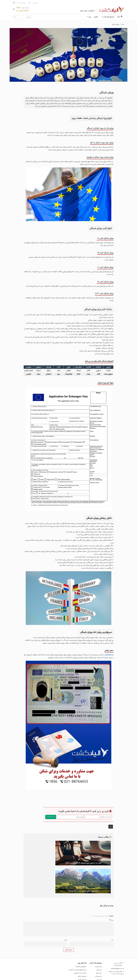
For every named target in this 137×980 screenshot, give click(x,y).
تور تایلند (99, 944)
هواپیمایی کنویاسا (81, 938)
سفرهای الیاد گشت (108, 17)
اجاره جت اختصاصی (80, 944)
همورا (107, 978)
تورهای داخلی (82, 947)
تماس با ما (35, 3)
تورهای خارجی (82, 950)
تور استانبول (98, 953)
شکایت (121, 968)
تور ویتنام (99, 947)
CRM (110, 978)
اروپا (111, 827)
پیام (111, 892)
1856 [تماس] (23, 8)
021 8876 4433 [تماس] (23, 11)
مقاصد (96, 17)
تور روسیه (99, 938)
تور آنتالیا (99, 955)
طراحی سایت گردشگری (118, 978)
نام (112, 911)
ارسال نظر (68, 921)
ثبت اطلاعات (51, 817)
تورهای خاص (82, 953)
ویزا (89, 17)
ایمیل (66, 911)
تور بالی (99, 950)
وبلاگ (29, 3)
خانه (120, 17)
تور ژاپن (99, 941)
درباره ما (121, 962)
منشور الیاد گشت (21, 3)
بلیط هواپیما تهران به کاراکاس (78, 941)
